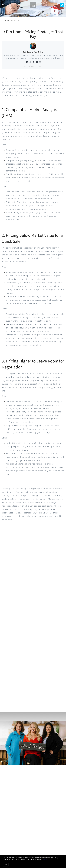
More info (46, 859)
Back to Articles (12, 21)
